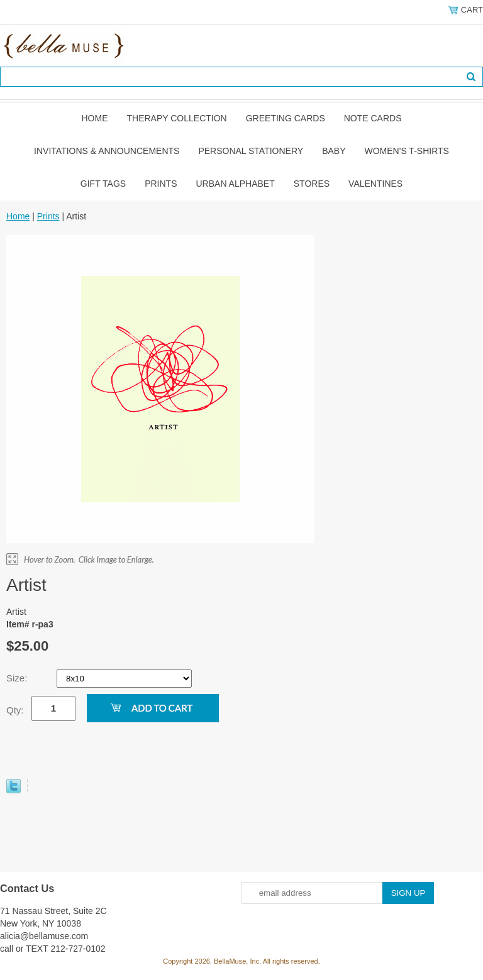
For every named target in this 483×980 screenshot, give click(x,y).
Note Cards (373, 118)
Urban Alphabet (236, 184)
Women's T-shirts (407, 151)
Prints (161, 184)
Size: (18, 678)
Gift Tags (103, 184)
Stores (312, 184)
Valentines (375, 184)
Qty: (15, 710)
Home (94, 118)
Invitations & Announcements (107, 151)
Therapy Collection (176, 118)
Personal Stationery (251, 151)
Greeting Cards (286, 118)
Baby (334, 151)
